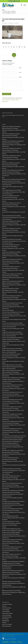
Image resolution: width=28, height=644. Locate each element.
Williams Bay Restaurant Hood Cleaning (11, 591)
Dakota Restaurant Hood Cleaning (10, 223)
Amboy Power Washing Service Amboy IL (12, 148)
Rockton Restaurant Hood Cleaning (10, 541)
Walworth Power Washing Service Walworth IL (13, 571)
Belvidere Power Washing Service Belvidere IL (13, 170)
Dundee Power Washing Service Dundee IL (12, 274)
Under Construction (7, 569)
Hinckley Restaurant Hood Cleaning (10, 416)
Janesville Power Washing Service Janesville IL (13, 450)
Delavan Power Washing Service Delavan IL (12, 259)
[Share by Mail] (25, 47)
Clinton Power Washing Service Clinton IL (12, 203)
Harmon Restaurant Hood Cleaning (10, 394)
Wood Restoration (6, 626)
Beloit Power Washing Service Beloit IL (11, 163)
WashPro (17, 23)
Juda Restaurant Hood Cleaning (9, 460)
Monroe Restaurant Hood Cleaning (10, 485)
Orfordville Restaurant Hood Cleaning (11, 503)
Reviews (4, 527)
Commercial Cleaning (7, 604)
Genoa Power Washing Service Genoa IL (12, 354)
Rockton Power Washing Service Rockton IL (12, 540)
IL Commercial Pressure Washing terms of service (14, 436)
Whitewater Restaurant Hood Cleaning (11, 581)
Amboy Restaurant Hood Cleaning (10, 150)
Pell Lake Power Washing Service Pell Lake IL (13, 509)
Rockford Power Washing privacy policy (11, 529)
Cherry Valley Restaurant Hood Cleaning (12, 190)
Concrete (4, 606)
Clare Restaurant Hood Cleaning (10, 197)
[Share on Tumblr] (17, 47)
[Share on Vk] (19, 47)
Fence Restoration (6, 608)
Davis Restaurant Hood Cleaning (10, 247)
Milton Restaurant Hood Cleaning (10, 478)
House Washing (6, 612)
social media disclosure (7, 643)
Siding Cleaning (6, 621)
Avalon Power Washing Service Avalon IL (12, 156)
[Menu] (24, 5)
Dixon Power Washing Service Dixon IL (11, 267)
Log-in (21, 643)
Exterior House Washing (8, 310)
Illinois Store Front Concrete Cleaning (11, 445)
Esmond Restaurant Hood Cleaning (10, 305)
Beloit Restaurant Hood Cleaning (10, 165)
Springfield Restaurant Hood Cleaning (11, 563)
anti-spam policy (5, 641)
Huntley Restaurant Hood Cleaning (10, 430)
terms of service (15, 643)
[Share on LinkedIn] (14, 47)
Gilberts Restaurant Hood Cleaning (10, 372)
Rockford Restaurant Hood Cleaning (11, 534)
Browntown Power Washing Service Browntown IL (14, 179)
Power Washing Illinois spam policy (10, 516)
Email (20, 72)
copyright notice (13, 641)
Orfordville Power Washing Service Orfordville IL (13, 501)
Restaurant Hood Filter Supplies (10, 525)
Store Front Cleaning (7, 624)
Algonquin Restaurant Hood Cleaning (11, 143)
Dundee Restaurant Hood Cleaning (10, 276)
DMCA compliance (6, 642)
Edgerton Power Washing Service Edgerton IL (13, 281)
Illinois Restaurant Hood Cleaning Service (12, 441)
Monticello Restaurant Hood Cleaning (11, 492)
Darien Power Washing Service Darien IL (12, 228)
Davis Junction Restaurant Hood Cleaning (12, 239)
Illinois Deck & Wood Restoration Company (12, 439)
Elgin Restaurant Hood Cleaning (10, 290)
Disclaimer (19, 641)
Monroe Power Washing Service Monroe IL (12, 483)
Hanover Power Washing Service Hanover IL (13, 385)
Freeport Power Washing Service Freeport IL (13, 338)
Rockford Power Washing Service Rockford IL (13, 530)
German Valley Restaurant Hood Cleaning (12, 365)
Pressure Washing (6, 615)
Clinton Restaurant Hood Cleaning (10, 205)
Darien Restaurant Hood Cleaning (10, 230)
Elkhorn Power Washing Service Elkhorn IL (12, 296)
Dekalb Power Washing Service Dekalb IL (12, 252)
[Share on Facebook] (4, 47)
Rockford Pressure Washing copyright (11, 532)
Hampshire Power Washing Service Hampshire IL (14, 378)
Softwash (4, 622)
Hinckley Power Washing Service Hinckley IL (12, 414)
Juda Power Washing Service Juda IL (10, 458)
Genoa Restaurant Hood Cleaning (10, 356)
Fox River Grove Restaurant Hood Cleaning (12, 323)
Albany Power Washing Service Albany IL (12, 126)
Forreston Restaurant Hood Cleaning (11, 314)
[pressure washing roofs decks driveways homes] (12, 5)
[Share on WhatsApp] (9, 47)
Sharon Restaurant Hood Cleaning (10, 556)
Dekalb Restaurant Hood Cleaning (10, 254)
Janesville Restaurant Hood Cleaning (11, 452)
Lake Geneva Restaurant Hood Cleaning (11, 469)
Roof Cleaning (5, 619)
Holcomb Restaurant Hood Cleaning (11, 423)
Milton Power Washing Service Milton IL (11, 476)
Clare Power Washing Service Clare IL (11, 196)
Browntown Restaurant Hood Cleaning (11, 181)
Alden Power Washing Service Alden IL (11, 134)
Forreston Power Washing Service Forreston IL (13, 312)
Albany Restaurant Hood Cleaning (10, 128)
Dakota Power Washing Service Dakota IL (12, 221)
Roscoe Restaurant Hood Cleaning (10, 549)
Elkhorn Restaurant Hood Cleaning (10, 298)
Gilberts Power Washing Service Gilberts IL (12, 370)
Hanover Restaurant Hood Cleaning (10, 387)
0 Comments (11, 23)
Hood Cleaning (6, 610)
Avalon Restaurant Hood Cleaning (10, 157)
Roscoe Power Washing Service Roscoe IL (12, 547)
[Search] (21, 5)
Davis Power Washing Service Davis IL (11, 245)
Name (20, 68)
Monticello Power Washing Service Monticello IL (13, 490)
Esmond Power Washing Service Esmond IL (12, 303)
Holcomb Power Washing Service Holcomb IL (13, 421)
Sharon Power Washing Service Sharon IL (12, 554)
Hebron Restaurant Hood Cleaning (10, 409)
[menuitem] (21, 5)
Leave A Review (6, 474)
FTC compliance (13, 642)
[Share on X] (6, 47)
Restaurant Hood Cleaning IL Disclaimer (11, 523)
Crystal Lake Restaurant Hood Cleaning (11, 216)
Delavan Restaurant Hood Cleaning (10, 261)
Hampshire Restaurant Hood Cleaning (11, 379)
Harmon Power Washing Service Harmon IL (12, 392)
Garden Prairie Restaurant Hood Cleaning (12, 348)
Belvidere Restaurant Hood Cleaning (11, 172)
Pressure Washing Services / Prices (10, 521)
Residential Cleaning (7, 617)
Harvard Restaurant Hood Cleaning (10, 401)
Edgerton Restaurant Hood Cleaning (11, 283)
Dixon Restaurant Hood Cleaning (10, 268)
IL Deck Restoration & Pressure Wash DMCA (13, 438)
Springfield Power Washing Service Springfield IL (13, 561)
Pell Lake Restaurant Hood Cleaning (11, 510)
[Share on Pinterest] (11, 47)
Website (20, 77)
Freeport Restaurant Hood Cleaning (11, 339)
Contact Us (5, 210)
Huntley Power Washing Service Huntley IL (12, 429)
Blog (3, 10)
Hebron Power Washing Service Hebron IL (12, 407)
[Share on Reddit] (22, 47)
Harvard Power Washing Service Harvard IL (12, 399)
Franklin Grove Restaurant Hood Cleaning (12, 332)
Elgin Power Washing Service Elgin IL (11, 288)
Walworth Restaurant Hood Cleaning (11, 572)
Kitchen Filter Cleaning (7, 613)
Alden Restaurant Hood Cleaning (10, 136)
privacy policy (20, 642)
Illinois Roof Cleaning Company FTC (10, 443)
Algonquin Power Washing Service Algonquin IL (13, 141)
